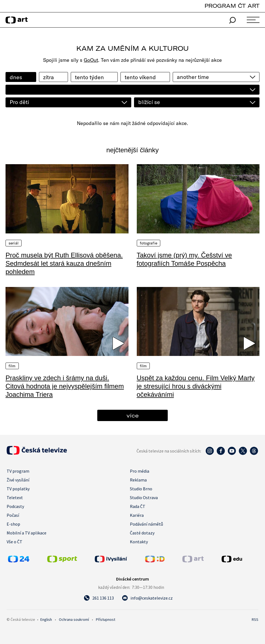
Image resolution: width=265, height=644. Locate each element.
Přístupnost (106, 619)
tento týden (89, 77)
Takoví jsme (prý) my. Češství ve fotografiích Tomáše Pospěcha (184, 259)
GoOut (91, 60)
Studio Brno (141, 489)
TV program (18, 471)
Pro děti (19, 102)
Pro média (140, 471)
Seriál (14, 243)
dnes (16, 77)
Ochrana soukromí (74, 619)
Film (12, 366)
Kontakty (139, 542)
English (46, 619)
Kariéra (137, 515)
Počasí (13, 515)
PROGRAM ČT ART (232, 6)
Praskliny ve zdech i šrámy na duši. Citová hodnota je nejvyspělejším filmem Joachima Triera (65, 386)
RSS (255, 619)
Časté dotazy (142, 533)
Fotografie (149, 243)
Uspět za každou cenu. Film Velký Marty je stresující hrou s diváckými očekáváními (196, 386)
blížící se (149, 102)
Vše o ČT (15, 542)
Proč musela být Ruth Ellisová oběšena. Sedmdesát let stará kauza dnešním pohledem (64, 263)
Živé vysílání (18, 480)
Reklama (138, 480)
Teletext (15, 497)
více (133, 415)
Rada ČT (138, 506)
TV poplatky (18, 489)
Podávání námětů (146, 524)
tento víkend (140, 77)
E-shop (13, 524)
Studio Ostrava (144, 497)
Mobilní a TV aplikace (27, 533)
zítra (48, 77)
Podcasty (15, 506)
